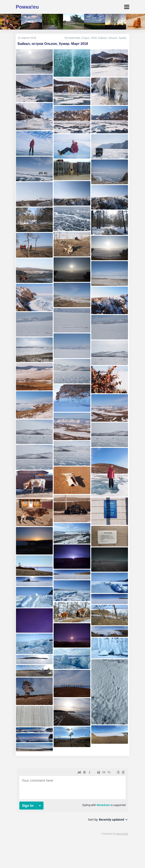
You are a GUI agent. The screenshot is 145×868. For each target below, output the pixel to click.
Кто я (22, 855)
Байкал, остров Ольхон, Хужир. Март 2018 (53, 44)
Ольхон (113, 38)
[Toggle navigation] (127, 7)
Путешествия (72, 38)
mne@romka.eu (70, 855)
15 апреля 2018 (27, 38)
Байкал (102, 38)
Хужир (123, 38)
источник (109, 861)
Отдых (86, 38)
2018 (94, 38)
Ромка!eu (27, 7)
